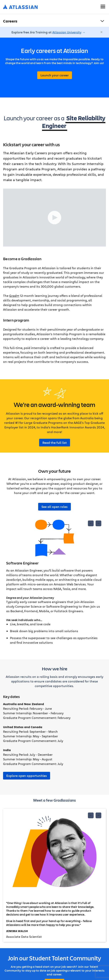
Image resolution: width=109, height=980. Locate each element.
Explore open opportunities (27, 776)
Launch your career (55, 75)
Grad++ (14, 296)
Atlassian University (67, 32)
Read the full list (55, 443)
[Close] (102, 32)
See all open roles (54, 507)
